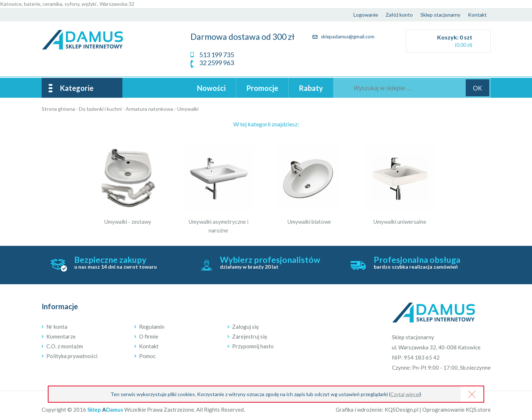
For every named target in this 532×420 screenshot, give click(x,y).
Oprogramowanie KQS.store (456, 409)
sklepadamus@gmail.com (344, 37)
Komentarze (61, 336)
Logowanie (366, 15)
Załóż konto (399, 15)
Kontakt (477, 15)
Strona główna (58, 109)
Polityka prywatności (72, 356)
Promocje (262, 88)
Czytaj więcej (405, 394)
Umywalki (188, 109)
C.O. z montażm (65, 346)
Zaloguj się (246, 327)
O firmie (149, 336)
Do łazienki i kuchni (100, 109)
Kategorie (77, 88)
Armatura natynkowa (149, 109)
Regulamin (152, 327)
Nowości (211, 88)
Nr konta (57, 327)
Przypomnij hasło (253, 346)
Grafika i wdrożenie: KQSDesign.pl (377, 409)
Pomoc (147, 356)
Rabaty (311, 88)
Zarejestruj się (250, 336)
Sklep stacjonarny (440, 15)
